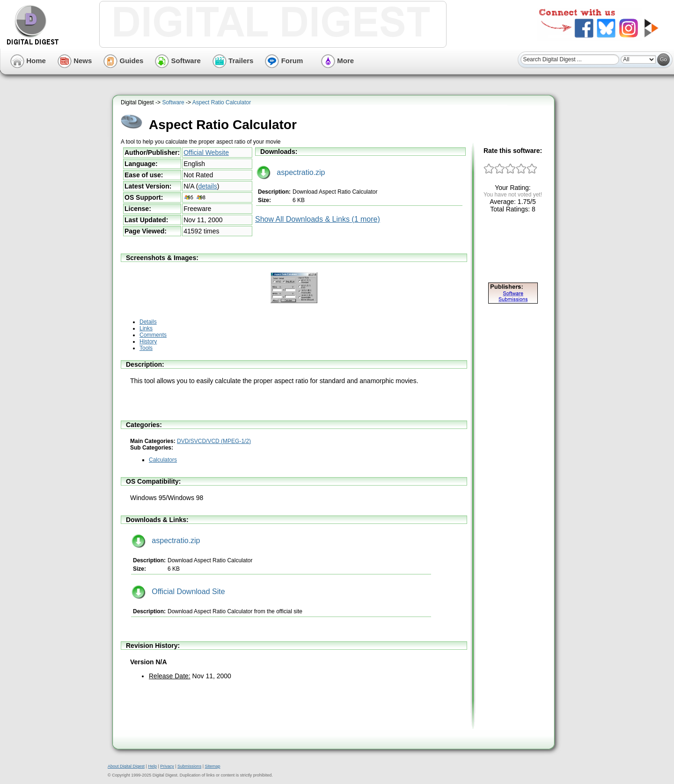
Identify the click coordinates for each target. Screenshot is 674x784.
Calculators (163, 460)
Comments (153, 335)
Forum (284, 61)
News (75, 61)
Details (148, 322)
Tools (146, 348)
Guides (123, 61)
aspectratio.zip (291, 172)
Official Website (206, 152)
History (148, 341)
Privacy (167, 766)
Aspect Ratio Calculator (222, 102)
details (207, 186)
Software (178, 61)
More (337, 61)
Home (28, 61)
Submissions (189, 766)
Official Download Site (178, 592)
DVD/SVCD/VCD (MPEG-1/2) (214, 441)
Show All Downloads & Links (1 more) (318, 219)
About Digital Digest (126, 766)
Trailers (233, 61)
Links (146, 328)
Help (152, 766)
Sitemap (212, 766)
